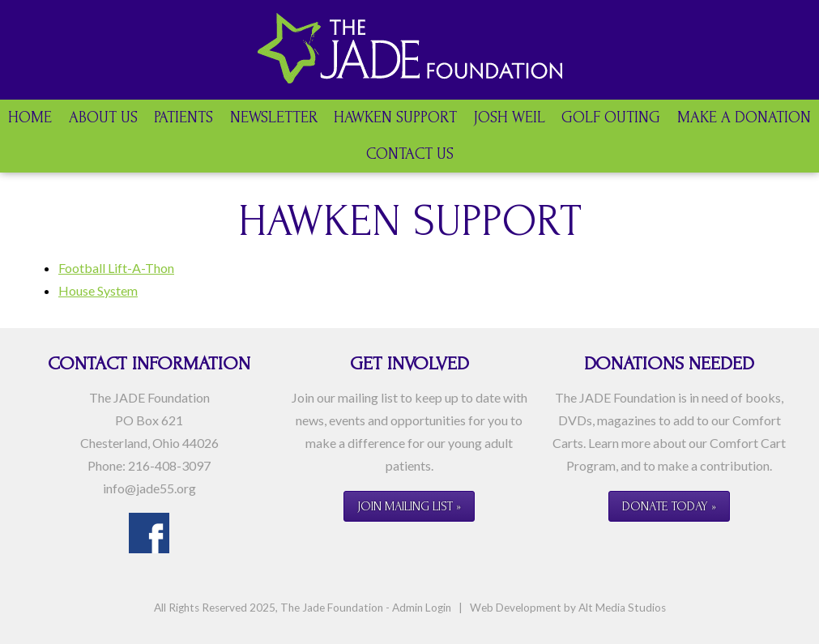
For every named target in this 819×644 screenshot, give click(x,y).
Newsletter (274, 117)
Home (30, 117)
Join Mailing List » (409, 506)
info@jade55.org (149, 488)
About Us (103, 117)
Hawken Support (395, 117)
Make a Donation (744, 117)
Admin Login (422, 608)
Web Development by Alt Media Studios (568, 608)
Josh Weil (510, 117)
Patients (183, 117)
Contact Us (410, 154)
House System (98, 290)
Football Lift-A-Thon (116, 268)
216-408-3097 (169, 465)
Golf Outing (611, 117)
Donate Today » (669, 506)
